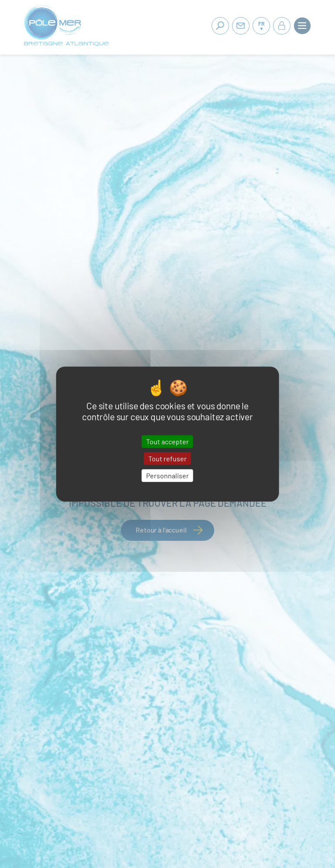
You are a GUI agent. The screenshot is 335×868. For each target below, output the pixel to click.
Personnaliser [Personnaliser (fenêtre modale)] (167, 475)
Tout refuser (167, 458)
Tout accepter (167, 441)
